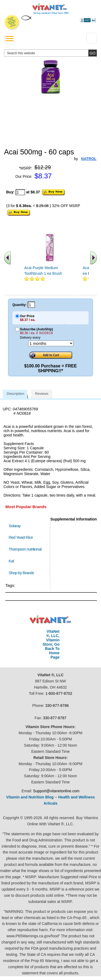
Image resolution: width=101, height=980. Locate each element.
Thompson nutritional (25, 549)
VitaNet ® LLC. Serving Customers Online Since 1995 (50, 9)
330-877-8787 (55, 718)
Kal (11, 561)
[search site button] (93, 53)
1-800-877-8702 (59, 693)
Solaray (15, 526)
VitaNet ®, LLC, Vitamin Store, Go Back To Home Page (51, 644)
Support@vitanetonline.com (56, 791)
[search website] (50, 53)
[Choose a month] (51, 343)
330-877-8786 (57, 706)
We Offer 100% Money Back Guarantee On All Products (12, 23)
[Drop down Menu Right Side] (92, 38)
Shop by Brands (22, 573)
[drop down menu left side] (9, 39)
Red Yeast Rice (21, 537)
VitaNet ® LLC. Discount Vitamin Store (50, 619)
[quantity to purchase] (20, 192)
